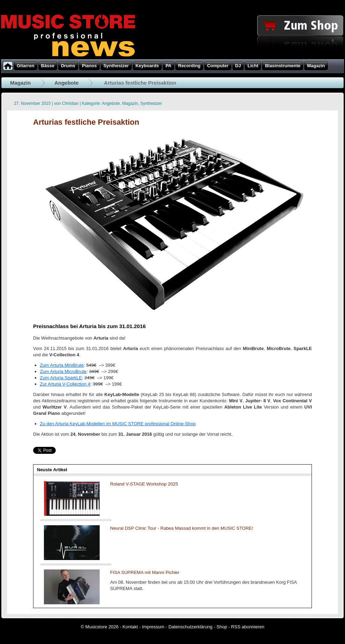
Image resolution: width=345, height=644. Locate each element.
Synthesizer (151, 103)
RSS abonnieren (248, 627)
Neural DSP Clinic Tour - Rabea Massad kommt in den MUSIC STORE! (182, 528)
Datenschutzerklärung (190, 627)
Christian (70, 103)
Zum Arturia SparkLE (61, 378)
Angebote (66, 83)
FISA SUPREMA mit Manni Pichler (145, 572)
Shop (222, 627)
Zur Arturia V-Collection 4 (65, 384)
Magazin (20, 83)
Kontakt (130, 627)
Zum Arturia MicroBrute (63, 371)
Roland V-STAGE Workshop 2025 (144, 484)
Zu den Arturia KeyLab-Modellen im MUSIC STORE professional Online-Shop (118, 424)
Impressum (153, 627)
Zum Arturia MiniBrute (62, 365)
